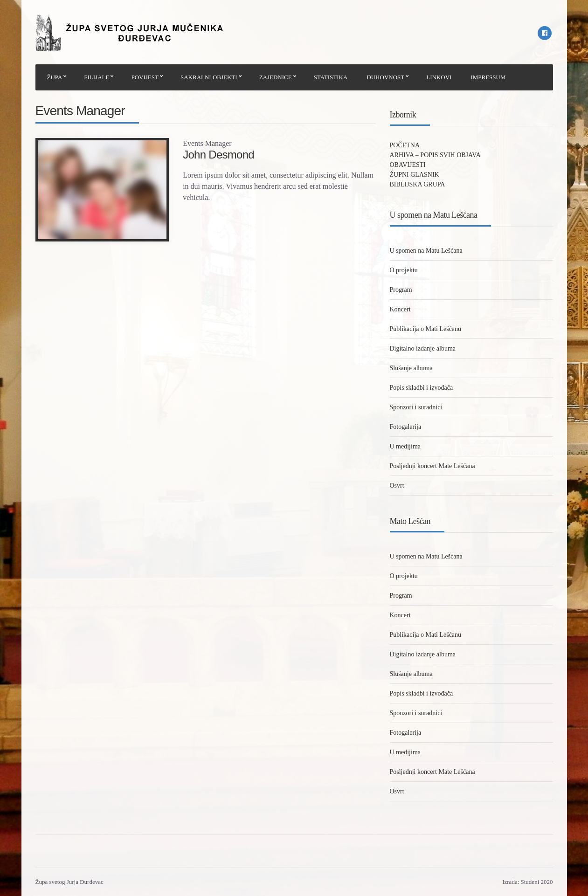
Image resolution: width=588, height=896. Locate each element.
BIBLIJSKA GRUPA (418, 184)
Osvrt (397, 486)
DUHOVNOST (385, 77)
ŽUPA (55, 77)
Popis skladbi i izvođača (422, 388)
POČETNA (405, 145)
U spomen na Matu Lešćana (426, 251)
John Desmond (218, 155)
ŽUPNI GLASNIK (415, 175)
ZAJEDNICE (276, 77)
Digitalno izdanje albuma (423, 348)
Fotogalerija (406, 427)
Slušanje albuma (411, 368)
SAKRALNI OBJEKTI (209, 77)
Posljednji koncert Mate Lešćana (432, 466)
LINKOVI (439, 77)
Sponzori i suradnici (416, 407)
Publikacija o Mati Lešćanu (426, 329)
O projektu (404, 270)
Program (401, 290)
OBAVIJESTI (408, 165)
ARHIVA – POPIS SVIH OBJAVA (435, 155)
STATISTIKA (331, 77)
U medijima (405, 446)
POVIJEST (145, 77)
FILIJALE (97, 77)
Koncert (400, 309)
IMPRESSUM (488, 77)
